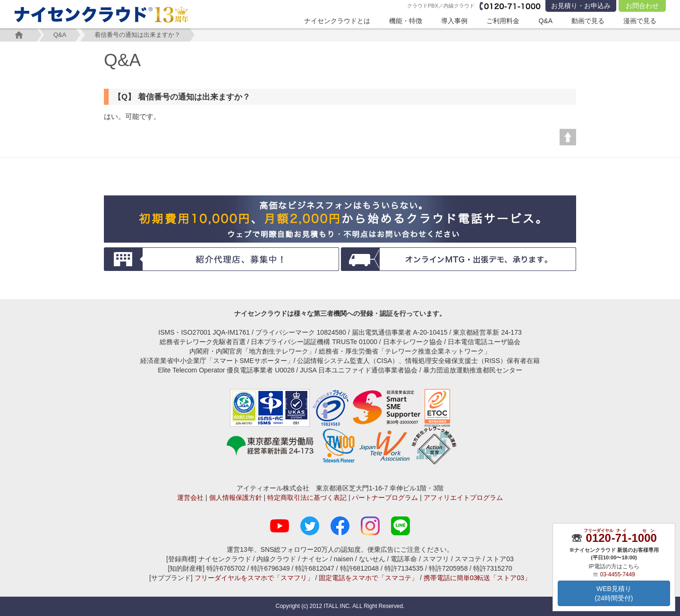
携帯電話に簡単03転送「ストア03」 (477, 578)
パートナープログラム (385, 498)
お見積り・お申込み (581, 6)
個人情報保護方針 (236, 498)
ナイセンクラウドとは (337, 21)
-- (621, 538)
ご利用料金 (503, 21)
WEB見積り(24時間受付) (614, 593)
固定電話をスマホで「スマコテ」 (368, 578)
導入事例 (454, 21)
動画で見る (588, 21)
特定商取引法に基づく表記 (307, 498)
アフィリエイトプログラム (463, 498)
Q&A (545, 21)
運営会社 (190, 498)
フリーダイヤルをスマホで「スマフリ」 (254, 578)
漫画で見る (640, 21)
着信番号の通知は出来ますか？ (137, 35)
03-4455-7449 (618, 574)
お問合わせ (642, 6)
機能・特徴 (406, 21)
